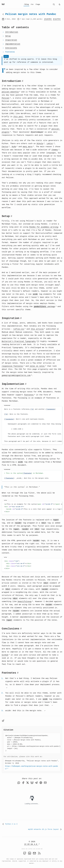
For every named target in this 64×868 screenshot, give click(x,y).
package (44, 307)
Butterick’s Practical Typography (19, 342)
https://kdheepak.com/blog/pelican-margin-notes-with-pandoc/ (32, 768)
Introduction (12, 32)
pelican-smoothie (10, 92)
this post (18, 117)
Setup (8, 36)
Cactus (5, 147)
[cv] (32, 4)
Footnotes (10, 52)
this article (37, 329)
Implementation (13, 44)
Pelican (5, 98)
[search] (54, 4)
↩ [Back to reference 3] (45, 712)
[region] (32, 425)
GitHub (5, 656)
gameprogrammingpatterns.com (16, 376)
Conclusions (11, 48)
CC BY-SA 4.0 (31, 844)
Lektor (50, 144)
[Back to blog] (3, 14)
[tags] (38, 4)
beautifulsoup (25, 602)
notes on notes (37, 366)
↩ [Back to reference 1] (7, 689)
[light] (60, 4)
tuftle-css (19, 329)
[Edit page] (3, 721)
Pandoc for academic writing (44, 227)
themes (55, 150)
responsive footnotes (12, 366)
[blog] (26, 4)
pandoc (48, 19)
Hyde (14, 147)
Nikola (40, 144)
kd (3, 4)
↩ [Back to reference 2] (52, 706)
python (57, 19)
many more (27, 147)
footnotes (29, 395)
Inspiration (11, 40)
